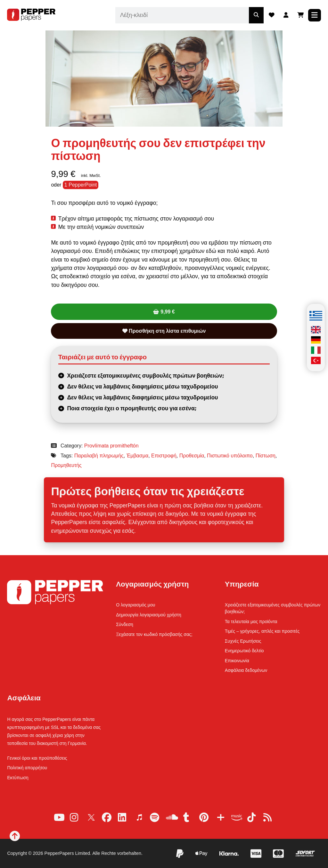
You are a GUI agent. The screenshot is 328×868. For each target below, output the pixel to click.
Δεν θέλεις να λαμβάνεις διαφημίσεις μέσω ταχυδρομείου (142, 387)
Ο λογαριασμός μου (135, 605)
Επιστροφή (164, 456)
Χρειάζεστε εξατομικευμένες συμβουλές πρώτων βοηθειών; (145, 376)
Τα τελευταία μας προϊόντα (251, 622)
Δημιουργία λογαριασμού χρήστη (149, 615)
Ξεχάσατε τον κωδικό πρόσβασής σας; (154, 634)
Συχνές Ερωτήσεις (243, 641)
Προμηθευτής (66, 465)
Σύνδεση (125, 624)
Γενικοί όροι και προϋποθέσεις (37, 758)
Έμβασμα (138, 456)
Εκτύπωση (18, 778)
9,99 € (168, 312)
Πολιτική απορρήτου (27, 768)
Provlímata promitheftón (111, 446)
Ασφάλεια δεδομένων (246, 670)
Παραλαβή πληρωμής (99, 456)
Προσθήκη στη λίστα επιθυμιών (164, 331)
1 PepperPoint (81, 185)
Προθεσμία (192, 456)
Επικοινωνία (237, 661)
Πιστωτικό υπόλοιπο (230, 456)
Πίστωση (266, 456)
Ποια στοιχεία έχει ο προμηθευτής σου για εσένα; (131, 408)
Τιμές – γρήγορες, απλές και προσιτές (262, 631)
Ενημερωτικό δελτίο (244, 651)
